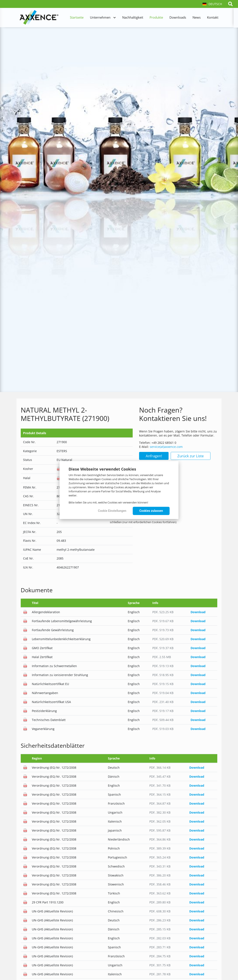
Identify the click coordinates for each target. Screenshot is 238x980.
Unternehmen (100, 17)
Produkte (156, 17)
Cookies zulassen (151, 511)
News (197, 17)
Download (198, 612)
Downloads (178, 17)
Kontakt (213, 17)
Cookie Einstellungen (112, 511)
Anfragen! (154, 456)
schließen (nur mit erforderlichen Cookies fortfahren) (143, 522)
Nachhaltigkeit (133, 17)
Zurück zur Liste (191, 456)
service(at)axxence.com (166, 447)
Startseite (77, 17)
